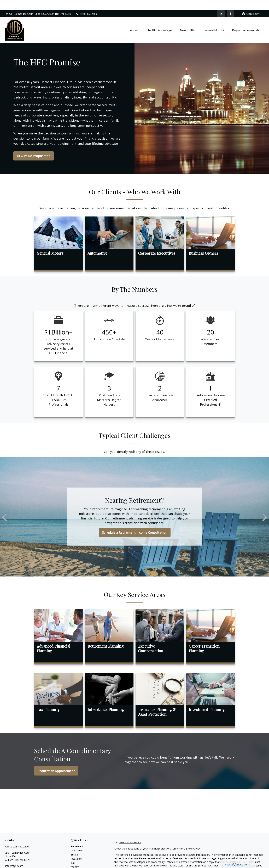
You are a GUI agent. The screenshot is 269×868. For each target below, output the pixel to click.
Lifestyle (75, 861)
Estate (74, 844)
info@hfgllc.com (14, 856)
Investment (77, 840)
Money (75, 857)
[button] (134, 20)
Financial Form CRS (130, 832)
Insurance (76, 848)
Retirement (77, 836)
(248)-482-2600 (86, 4)
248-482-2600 (21, 836)
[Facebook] (230, 3)
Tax (73, 852)
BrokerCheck (193, 838)
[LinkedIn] (221, 3)
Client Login (251, 4)
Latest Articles (79, 865)
